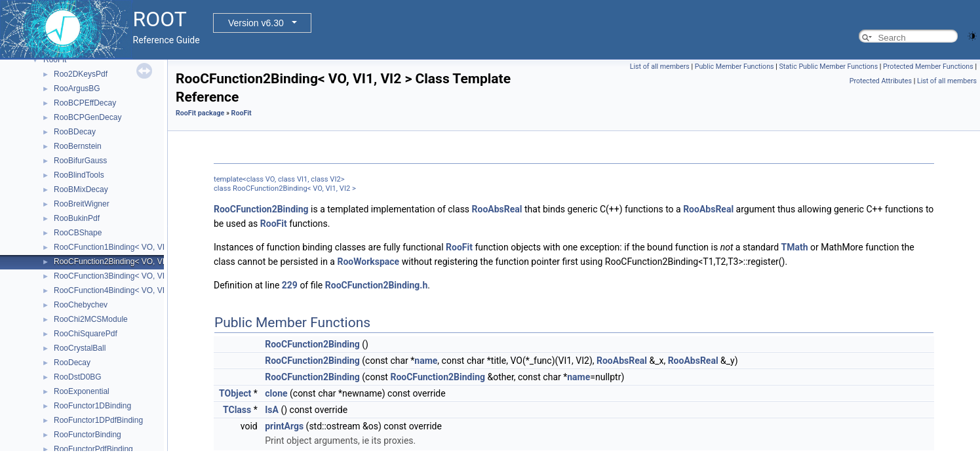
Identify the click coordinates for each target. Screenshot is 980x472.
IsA (272, 410)
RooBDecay (75, 132)
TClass (237, 410)
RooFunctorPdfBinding (93, 449)
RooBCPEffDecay (85, 103)
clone (276, 393)
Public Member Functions (735, 67)
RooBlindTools (79, 175)
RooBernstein (78, 146)
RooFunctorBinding (88, 435)
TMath (795, 247)
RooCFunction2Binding (261, 209)
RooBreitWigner (82, 204)
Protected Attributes (881, 81)
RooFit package (200, 113)
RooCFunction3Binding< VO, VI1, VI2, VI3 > (131, 276)
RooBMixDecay (81, 189)
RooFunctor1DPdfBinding (98, 420)
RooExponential (82, 391)
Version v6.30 (256, 23)
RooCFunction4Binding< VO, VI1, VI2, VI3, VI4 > (139, 290)
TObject (235, 393)
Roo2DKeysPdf (81, 74)
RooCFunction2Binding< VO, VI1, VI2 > (123, 262)
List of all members (660, 67)
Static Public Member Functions (828, 67)
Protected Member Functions (928, 67)
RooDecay (72, 363)
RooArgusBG (77, 88)
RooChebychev (81, 305)
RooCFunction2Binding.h (377, 285)
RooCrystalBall (80, 348)
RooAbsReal (497, 209)
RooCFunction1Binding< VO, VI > (112, 247)
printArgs (284, 426)
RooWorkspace (368, 262)
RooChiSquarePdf (86, 334)
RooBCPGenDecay (88, 117)
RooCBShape (78, 233)
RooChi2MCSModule (91, 319)
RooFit (55, 60)
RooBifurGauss (80, 161)
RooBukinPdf (77, 218)
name (426, 361)
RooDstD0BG (78, 377)
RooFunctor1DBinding (92, 406)
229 (290, 285)
